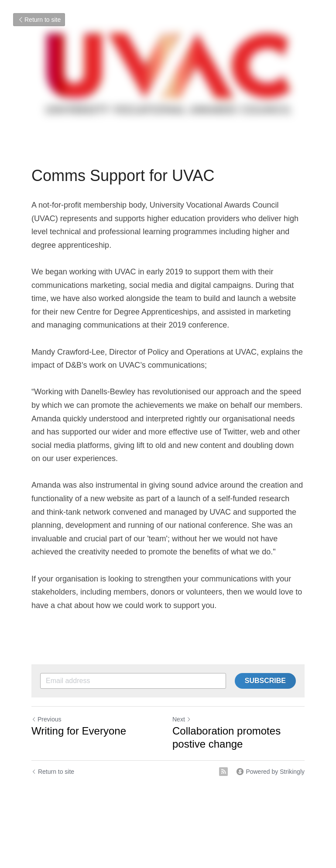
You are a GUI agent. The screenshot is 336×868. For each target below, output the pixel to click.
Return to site (39, 20)
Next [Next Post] (182, 719)
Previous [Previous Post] (46, 719)
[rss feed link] (223, 772)
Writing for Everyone (79, 731)
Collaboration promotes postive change (226, 737)
